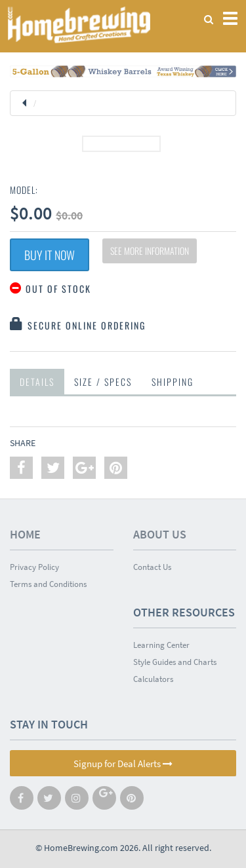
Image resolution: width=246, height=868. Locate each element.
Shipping (173, 382)
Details (37, 382)
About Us (160, 534)
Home (25, 534)
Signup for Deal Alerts (123, 764)
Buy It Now (50, 255)
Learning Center (161, 645)
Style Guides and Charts (175, 662)
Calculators (153, 679)
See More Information (150, 251)
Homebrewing (79, 25)
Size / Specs (103, 382)
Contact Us (152, 567)
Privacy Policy (34, 567)
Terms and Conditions (48, 584)
